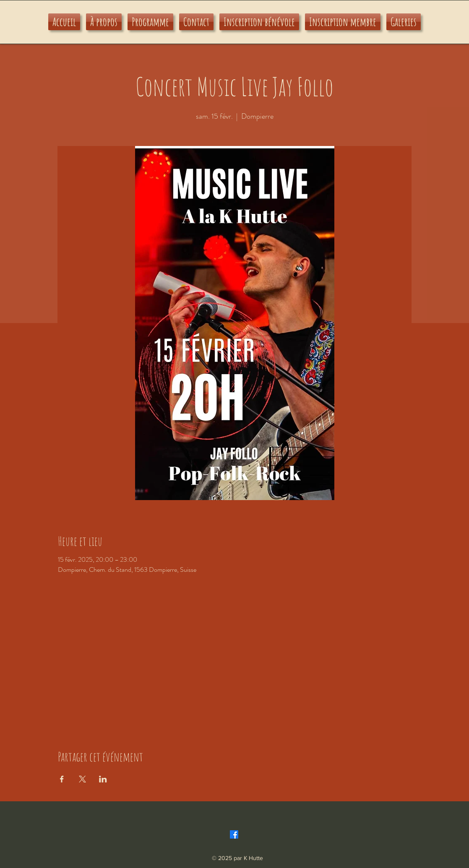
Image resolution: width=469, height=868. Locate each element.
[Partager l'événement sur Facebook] (62, 779)
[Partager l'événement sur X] (82, 779)
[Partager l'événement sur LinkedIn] (103, 779)
